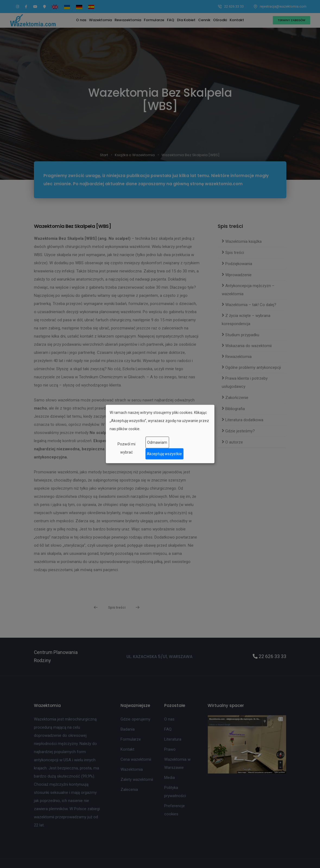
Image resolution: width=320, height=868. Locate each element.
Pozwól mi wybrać (126, 448)
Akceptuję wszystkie (164, 454)
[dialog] (160, 434)
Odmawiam (157, 442)
